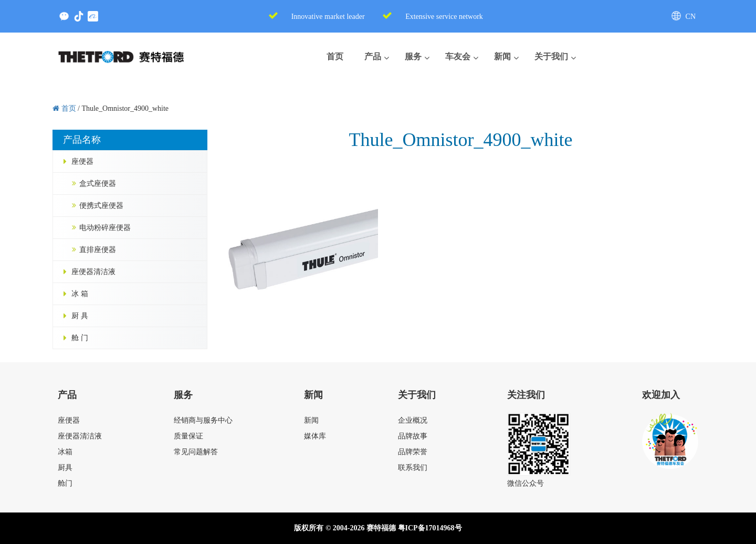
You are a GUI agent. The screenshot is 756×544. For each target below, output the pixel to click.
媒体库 (315, 436)
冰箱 (65, 452)
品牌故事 (413, 436)
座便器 (82, 161)
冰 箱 (80, 294)
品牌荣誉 (413, 452)
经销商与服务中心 (203, 420)
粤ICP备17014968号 (430, 528)
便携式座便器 (101, 206)
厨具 (65, 468)
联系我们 (413, 468)
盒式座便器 (98, 184)
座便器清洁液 (93, 272)
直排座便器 (98, 250)
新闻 (311, 420)
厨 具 (80, 316)
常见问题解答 (196, 452)
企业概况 (413, 420)
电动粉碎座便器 (105, 228)
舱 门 (80, 338)
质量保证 (188, 436)
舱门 (65, 483)
